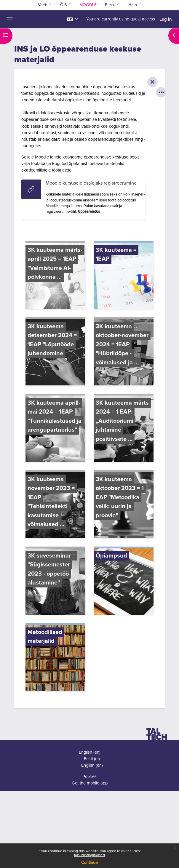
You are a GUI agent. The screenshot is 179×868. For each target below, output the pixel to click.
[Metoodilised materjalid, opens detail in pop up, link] (55, 658)
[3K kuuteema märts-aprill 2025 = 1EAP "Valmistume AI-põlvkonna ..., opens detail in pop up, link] (55, 276)
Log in (166, 19)
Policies (89, 777)
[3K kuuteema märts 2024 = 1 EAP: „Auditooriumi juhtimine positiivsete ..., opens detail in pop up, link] (124, 429)
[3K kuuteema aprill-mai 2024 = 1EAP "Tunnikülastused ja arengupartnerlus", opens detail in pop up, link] (55, 429)
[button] (72, 19)
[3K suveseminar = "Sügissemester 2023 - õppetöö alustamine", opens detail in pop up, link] (55, 582)
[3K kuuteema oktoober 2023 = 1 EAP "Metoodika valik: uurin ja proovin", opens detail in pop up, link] (124, 505)
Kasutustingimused (89, 855)
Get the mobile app (90, 783)
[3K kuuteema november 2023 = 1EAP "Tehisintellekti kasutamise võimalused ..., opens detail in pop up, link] (55, 505)
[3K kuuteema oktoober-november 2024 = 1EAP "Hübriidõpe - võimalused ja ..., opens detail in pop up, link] (124, 352)
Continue (89, 863)
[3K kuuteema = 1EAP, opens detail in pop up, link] (124, 276)
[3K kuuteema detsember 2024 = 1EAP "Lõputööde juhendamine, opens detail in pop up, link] (55, 352)
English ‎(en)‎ (90, 752)
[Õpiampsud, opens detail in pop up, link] (124, 582)
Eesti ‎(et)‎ (92, 759)
